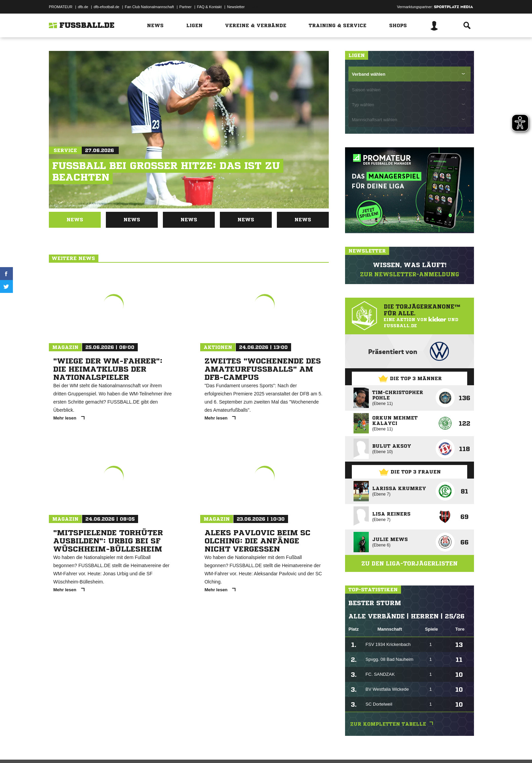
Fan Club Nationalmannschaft (149, 7)
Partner (186, 7)
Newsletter (236, 7)
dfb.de (83, 7)
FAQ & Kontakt (210, 7)
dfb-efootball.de (107, 7)
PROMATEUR (61, 7)
